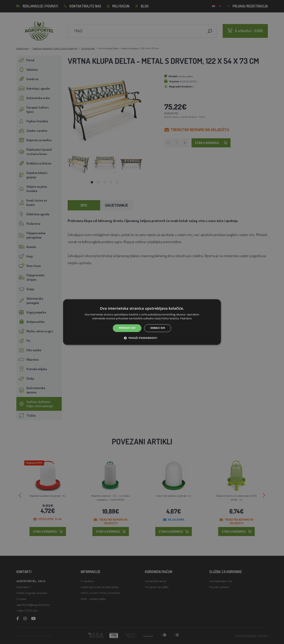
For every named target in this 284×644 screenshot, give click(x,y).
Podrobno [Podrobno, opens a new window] (186, 318)
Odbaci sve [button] (158, 328)
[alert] (142, 322)
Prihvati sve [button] (127, 328)
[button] (142, 338)
